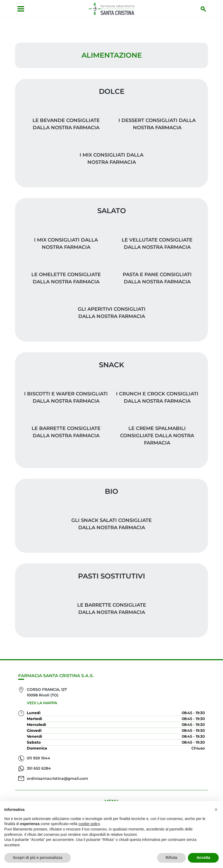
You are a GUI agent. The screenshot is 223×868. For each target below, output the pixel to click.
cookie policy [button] (89, 824)
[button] (216, 810)
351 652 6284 (39, 768)
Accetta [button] (203, 858)
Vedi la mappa (42, 703)
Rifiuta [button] (172, 858)
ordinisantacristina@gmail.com (57, 778)
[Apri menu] (21, 9)
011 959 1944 (38, 758)
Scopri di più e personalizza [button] (38, 858)
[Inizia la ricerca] (203, 9)
